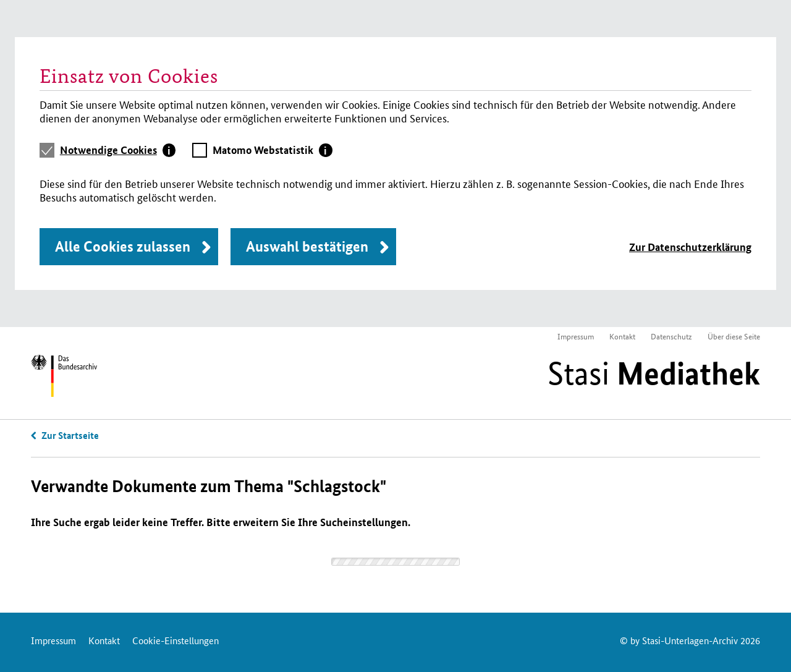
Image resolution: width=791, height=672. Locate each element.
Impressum (576, 336)
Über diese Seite (734, 336)
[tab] (118, 150)
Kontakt (622, 336)
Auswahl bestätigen (307, 246)
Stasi (654, 373)
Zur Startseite (70, 435)
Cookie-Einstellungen (176, 640)
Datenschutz (671, 336)
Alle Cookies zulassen (123, 246)
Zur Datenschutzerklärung (690, 247)
